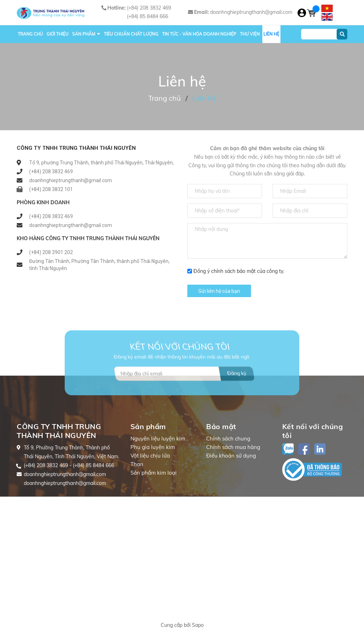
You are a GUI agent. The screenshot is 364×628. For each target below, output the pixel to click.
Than (137, 501)
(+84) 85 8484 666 (148, 16)
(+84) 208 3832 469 (149, 8)
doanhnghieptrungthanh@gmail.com (251, 12)
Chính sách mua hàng (233, 484)
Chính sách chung (228, 476)
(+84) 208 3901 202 (51, 252)
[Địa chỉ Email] (184, 394)
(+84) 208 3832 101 (51, 189)
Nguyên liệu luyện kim (158, 476)
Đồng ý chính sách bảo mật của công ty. (239, 271)
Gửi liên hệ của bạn (219, 291)
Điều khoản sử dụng (231, 493)
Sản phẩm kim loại (154, 510)
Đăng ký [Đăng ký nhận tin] (237, 393)
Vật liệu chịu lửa (150, 493)
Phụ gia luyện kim (153, 484)
